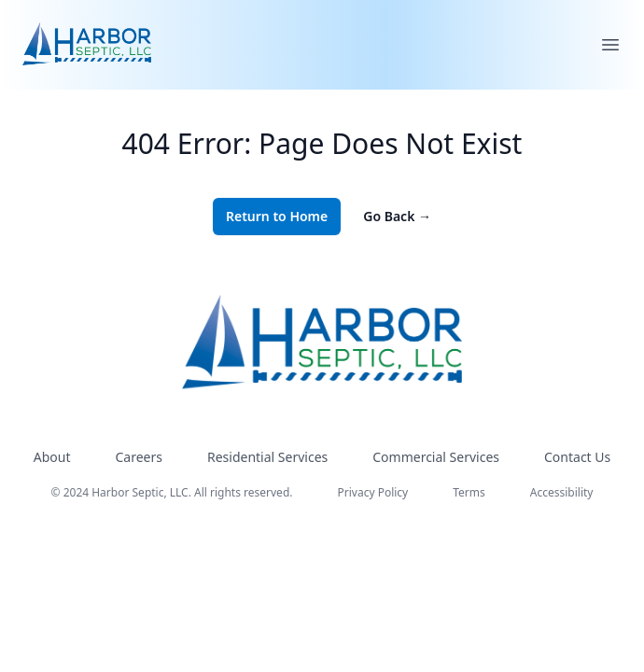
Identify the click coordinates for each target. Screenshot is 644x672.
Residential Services (267, 457)
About (52, 457)
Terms (469, 492)
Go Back (397, 216)
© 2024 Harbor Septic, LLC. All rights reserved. (172, 492)
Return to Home (277, 216)
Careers (139, 457)
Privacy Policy (373, 492)
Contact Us (577, 457)
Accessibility (562, 492)
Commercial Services (436, 457)
